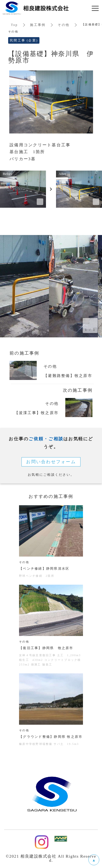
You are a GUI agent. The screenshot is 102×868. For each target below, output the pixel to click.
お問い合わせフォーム (51, 462)
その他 (64, 25)
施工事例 (38, 25)
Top (14, 25)
